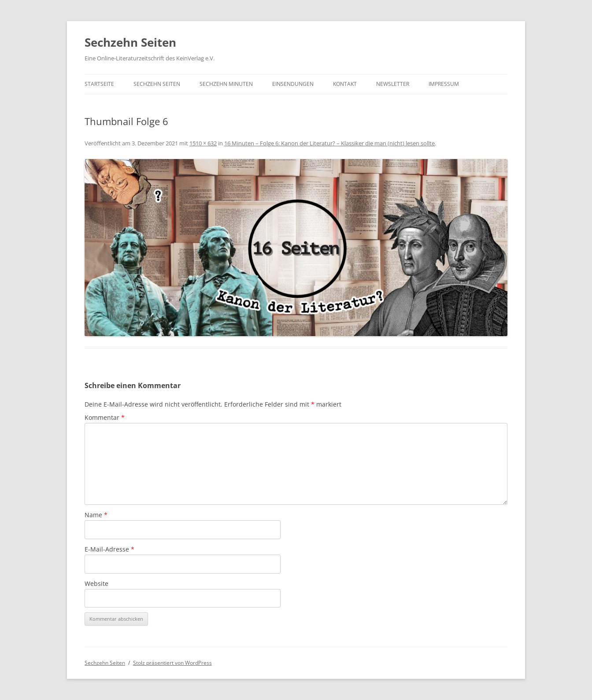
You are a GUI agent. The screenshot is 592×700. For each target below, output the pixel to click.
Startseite (99, 84)
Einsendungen (293, 84)
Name (96, 515)
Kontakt (345, 84)
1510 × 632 (203, 143)
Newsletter (393, 84)
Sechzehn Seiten (130, 42)
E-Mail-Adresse (109, 549)
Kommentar (105, 417)
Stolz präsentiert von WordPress (172, 663)
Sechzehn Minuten (226, 84)
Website (96, 583)
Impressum (444, 84)
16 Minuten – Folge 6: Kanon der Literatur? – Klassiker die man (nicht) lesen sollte (329, 143)
